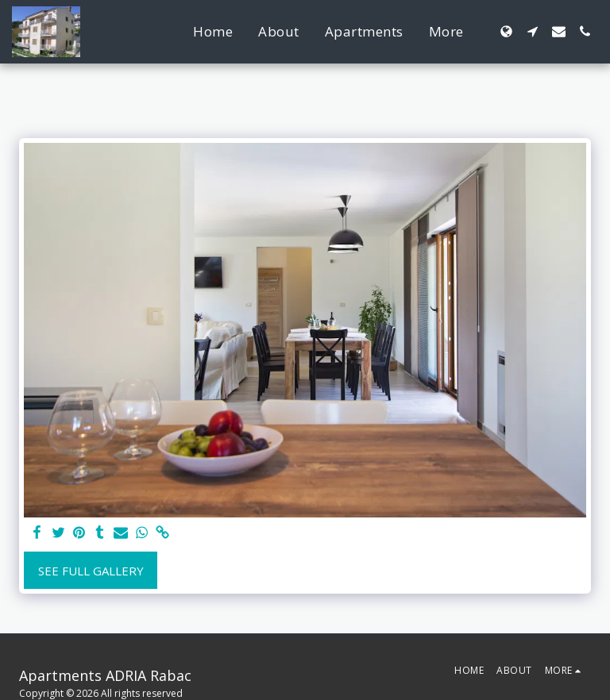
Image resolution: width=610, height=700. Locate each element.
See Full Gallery (91, 571)
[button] (533, 31)
